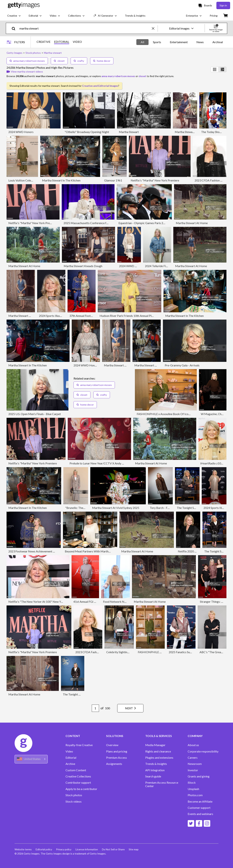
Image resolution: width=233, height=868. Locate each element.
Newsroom (195, 764)
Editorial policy (44, 849)
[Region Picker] (31, 759)
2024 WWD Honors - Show (91, 365)
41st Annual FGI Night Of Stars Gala (96, 602)
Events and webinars (200, 814)
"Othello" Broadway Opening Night (87, 132)
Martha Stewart (129, 132)
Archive (70, 764)
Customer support (199, 808)
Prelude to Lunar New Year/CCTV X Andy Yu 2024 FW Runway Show (112, 463)
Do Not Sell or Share (115, 849)
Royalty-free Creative (79, 745)
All (142, 42)
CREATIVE (44, 42)
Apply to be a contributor (81, 789)
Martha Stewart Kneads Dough (83, 266)
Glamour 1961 (113, 180)
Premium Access (116, 758)
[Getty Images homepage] (24, 5)
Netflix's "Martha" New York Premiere (155, 180)
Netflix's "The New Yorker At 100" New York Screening (43, 602)
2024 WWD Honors (21, 132)
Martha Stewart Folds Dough (152, 365)
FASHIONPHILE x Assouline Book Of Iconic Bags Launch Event (176, 414)
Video (69, 751)
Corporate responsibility (203, 751)
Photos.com (195, 795)
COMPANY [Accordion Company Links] (195, 736)
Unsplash (193, 789)
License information (88, 849)
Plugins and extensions (159, 758)
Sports (157, 42)
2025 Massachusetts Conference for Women (91, 223)
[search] (15, 28)
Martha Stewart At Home (191, 132)
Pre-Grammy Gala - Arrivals (182, 365)
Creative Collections (78, 776)
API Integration (155, 770)
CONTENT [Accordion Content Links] (73, 736)
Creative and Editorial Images (100, 86)
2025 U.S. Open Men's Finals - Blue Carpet (35, 414)
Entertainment (179, 42)
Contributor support (78, 783)
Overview (112, 745)
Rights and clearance (158, 751)
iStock (192, 783)
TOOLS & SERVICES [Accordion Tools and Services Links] (159, 736)
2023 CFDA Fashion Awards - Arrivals (99, 652)
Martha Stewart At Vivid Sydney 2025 (116, 508)
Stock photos (74, 795)
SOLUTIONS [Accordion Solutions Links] (115, 736)
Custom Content (76, 770)
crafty (79, 61)
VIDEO (78, 42)
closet (59, 61)
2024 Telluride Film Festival (162, 266)
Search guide (153, 776)
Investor (193, 770)
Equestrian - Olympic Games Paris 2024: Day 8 (148, 223)
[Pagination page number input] (94, 708)
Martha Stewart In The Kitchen (61, 180)
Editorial (71, 758)
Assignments (114, 764)
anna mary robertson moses (27, 61)
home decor (102, 61)
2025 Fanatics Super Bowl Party (189, 652)
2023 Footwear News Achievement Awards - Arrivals (41, 551)
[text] (85, 28)
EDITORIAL (63, 42)
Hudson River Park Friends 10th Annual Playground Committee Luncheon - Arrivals (151, 316)
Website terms (23, 849)
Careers (193, 758)
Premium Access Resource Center (162, 784)
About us (193, 745)
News (200, 42)
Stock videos (74, 801)
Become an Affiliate (200, 801)
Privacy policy (64, 849)
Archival (218, 42)
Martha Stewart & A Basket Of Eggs (127, 365)
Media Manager (155, 745)
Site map (135, 849)
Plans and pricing (117, 751)
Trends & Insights (156, 764)
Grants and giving (199, 776)
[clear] (155, 28)
